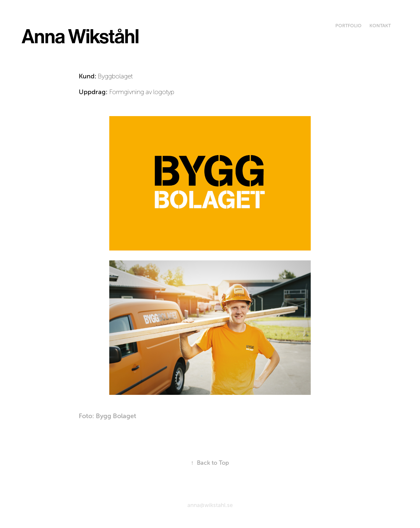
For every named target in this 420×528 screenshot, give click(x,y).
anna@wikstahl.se (210, 505)
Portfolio (348, 26)
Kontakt (380, 26)
